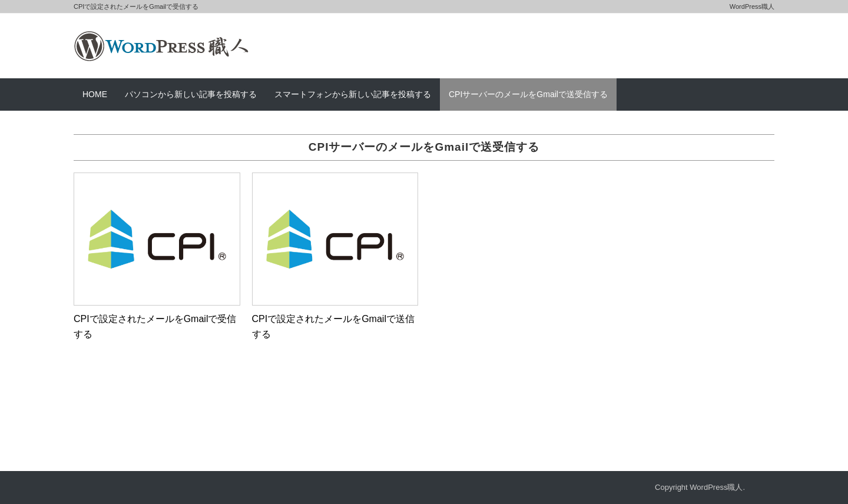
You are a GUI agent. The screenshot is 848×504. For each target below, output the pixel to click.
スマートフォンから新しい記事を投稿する (353, 94)
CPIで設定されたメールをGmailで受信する (155, 326)
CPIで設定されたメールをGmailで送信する (333, 326)
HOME (95, 94)
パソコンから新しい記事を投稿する (191, 94)
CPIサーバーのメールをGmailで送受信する (528, 94)
